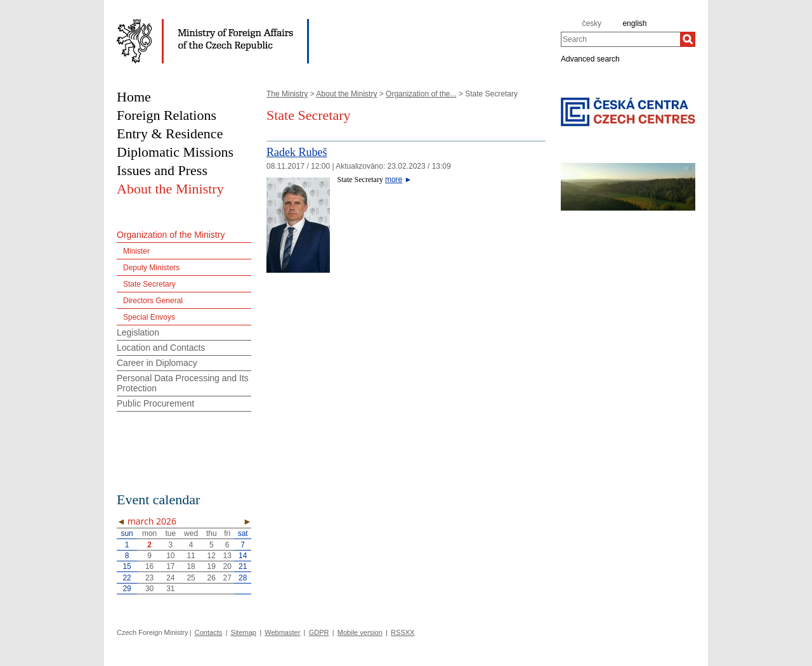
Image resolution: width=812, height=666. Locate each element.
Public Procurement (155, 403)
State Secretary (149, 284)
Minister (136, 251)
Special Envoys (149, 317)
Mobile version (360, 632)
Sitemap (244, 632)
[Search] (688, 39)
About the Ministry (346, 94)
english (634, 23)
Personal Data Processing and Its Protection (183, 383)
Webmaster (282, 632)
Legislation (138, 332)
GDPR (319, 632)
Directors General (153, 301)
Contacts (208, 632)
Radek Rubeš (297, 152)
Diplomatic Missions (175, 152)
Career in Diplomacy (157, 363)
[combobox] (620, 39)
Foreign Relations (167, 115)
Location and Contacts (161, 348)
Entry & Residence (170, 134)
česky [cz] (592, 23)
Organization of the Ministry (171, 235)
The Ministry (287, 94)
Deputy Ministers (151, 268)
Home (134, 97)
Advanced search (590, 58)
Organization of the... (421, 94)
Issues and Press (162, 170)
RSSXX (403, 632)
